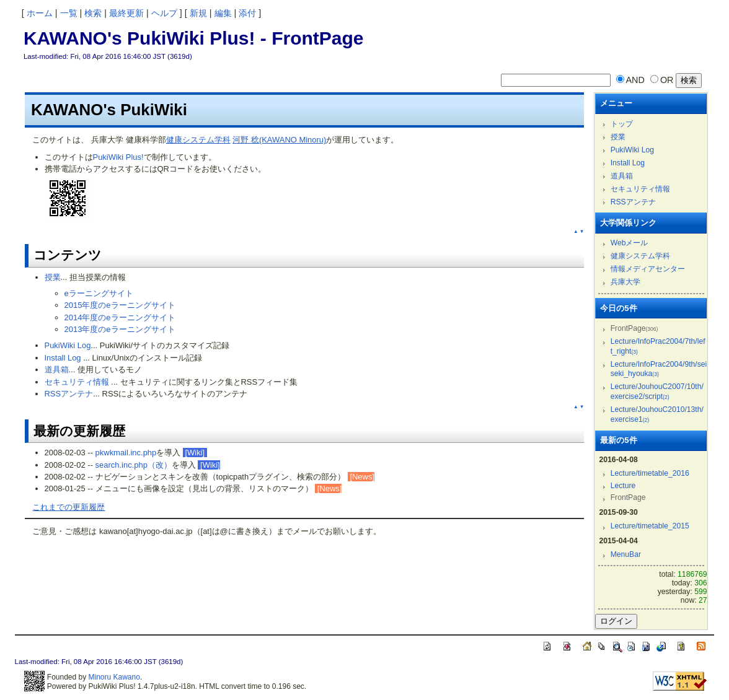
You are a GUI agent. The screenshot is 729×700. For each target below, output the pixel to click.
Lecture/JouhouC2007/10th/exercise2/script (657, 392)
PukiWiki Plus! (118, 157)
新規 (198, 13)
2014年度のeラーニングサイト (120, 317)
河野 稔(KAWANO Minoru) (279, 140)
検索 (93, 13)
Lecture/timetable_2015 (650, 526)
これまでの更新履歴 (68, 507)
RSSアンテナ (69, 394)
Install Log (63, 358)
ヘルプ (164, 13)
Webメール (630, 243)
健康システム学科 (198, 140)
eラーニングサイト (99, 293)
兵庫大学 (625, 282)
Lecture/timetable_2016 (650, 473)
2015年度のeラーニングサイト (120, 305)
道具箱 (57, 370)
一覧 (69, 13)
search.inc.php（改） (134, 465)
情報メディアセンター (648, 269)
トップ (622, 124)
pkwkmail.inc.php (126, 453)
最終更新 (126, 13)
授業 (53, 277)
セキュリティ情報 (77, 382)
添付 (247, 13)
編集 (223, 13)
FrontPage (317, 38)
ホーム (40, 13)
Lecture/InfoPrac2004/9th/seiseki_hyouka (659, 369)
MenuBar (626, 554)
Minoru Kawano (114, 677)
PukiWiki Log (68, 345)
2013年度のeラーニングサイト (120, 329)
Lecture (623, 486)
